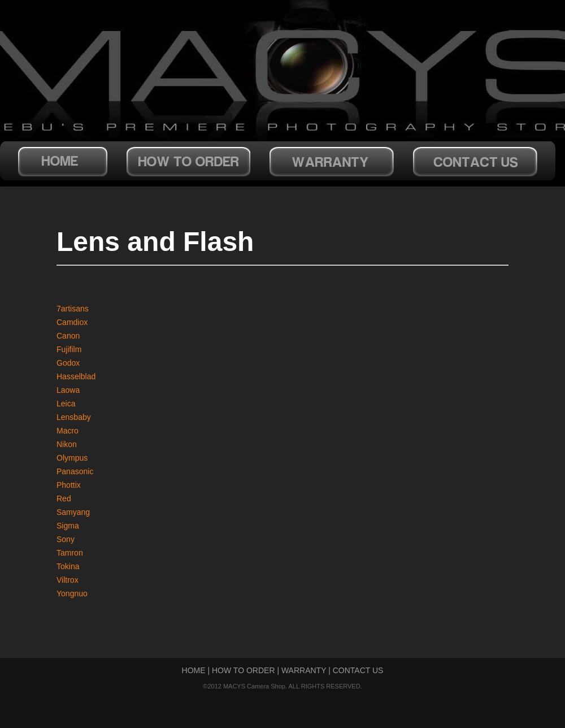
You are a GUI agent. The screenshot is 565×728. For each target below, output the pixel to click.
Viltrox (68, 580)
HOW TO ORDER (244, 670)
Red (64, 499)
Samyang (73, 512)
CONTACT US (358, 670)
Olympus (72, 458)
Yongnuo (72, 593)
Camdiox (72, 322)
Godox (68, 363)
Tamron (70, 553)
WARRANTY (304, 670)
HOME (194, 670)
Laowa (68, 390)
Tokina (68, 566)
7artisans (73, 309)
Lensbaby (74, 417)
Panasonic (75, 471)
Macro (68, 431)
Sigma (68, 526)
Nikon (67, 444)
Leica (66, 404)
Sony (66, 539)
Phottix (69, 485)
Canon (68, 336)
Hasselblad (76, 376)
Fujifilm (69, 349)
